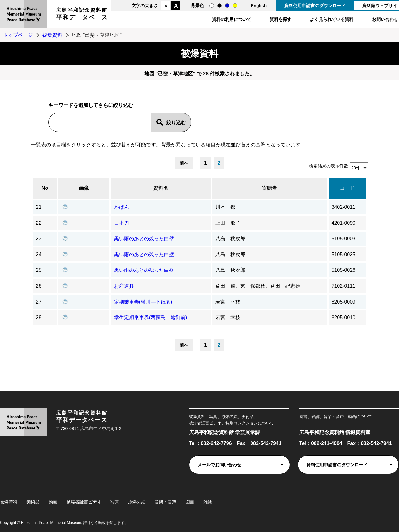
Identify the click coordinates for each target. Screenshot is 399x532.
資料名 (161, 188)
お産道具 (124, 286)
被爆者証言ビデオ (84, 502)
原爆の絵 (137, 502)
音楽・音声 (166, 502)
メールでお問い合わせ (219, 465)
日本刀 (122, 223)
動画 (53, 502)
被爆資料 (52, 35)
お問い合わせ (385, 19)
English (259, 6)
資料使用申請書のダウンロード (315, 6)
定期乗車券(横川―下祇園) (143, 302)
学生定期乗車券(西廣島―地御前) (151, 317)
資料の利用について (232, 19)
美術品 (33, 502)
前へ (184, 163)
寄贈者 (270, 188)
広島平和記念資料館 (82, 15)
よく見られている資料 (332, 19)
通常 (212, 6)
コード (347, 188)
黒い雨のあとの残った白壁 (144, 239)
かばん (122, 207)
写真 (115, 502)
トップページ (18, 35)
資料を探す (281, 19)
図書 (190, 502)
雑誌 (208, 502)
